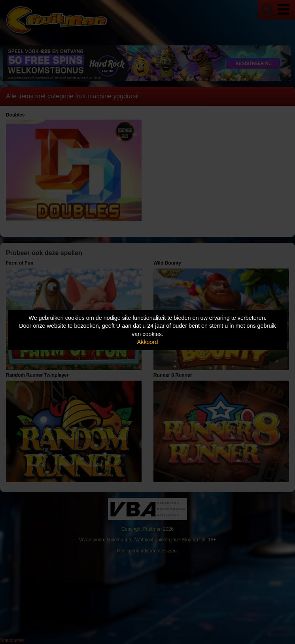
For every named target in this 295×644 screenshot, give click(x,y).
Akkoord (148, 342)
